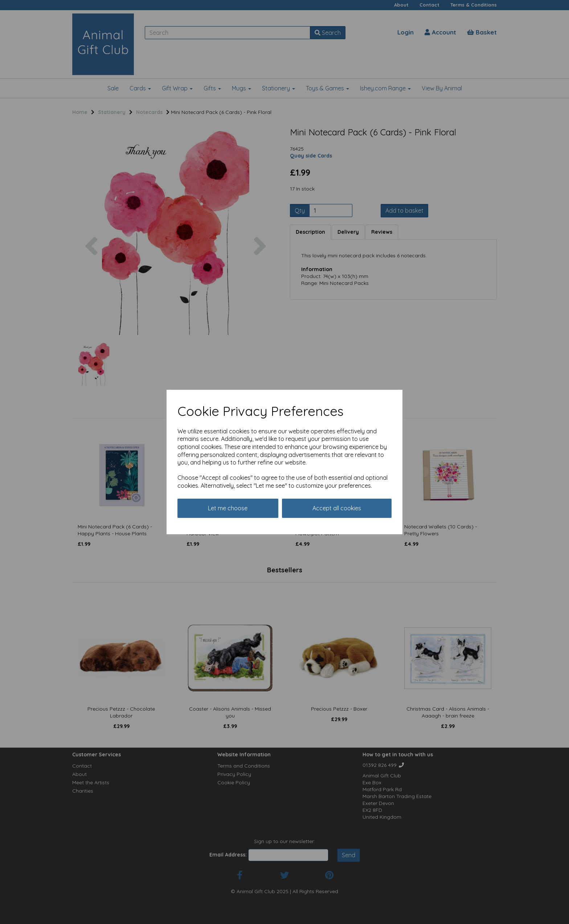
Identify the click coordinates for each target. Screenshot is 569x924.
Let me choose (228, 508)
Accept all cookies (337, 508)
